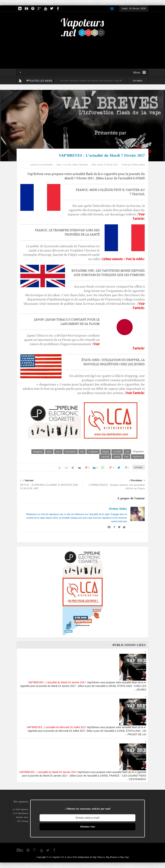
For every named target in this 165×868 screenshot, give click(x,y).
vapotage (105, 457)
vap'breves (138, 457)
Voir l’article (135, 393)
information (70, 452)
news (58, 452)
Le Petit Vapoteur (21, 810)
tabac (49, 452)
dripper (106, 452)
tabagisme (38, 452)
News (75, 165)
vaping (117, 457)
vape (126, 457)
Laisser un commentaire (41, 165)
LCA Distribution (21, 814)
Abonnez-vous (88, 827)
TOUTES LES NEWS (40, 81)
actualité (117, 452)
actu (127, 452)
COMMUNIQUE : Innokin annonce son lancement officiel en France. (114, 485)
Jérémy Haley (118, 509)
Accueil (144, 146)
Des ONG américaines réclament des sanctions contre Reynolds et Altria (90, 81)
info (82, 452)
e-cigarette (93, 452)
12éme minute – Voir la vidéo (123, 259)
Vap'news (83, 165)
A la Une (134, 146)
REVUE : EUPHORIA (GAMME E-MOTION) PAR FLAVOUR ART (51, 485)
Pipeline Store (22, 817)
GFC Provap (23, 821)
